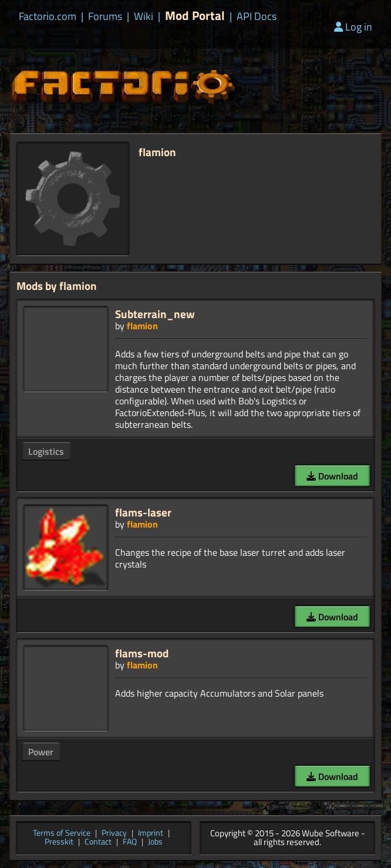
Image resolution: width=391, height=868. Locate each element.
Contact (98, 842)
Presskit (59, 842)
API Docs (257, 16)
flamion (142, 326)
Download (332, 476)
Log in (353, 27)
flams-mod (142, 653)
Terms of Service (62, 834)
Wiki (144, 16)
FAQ (130, 842)
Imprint (151, 834)
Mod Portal (195, 16)
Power (41, 752)
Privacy (114, 834)
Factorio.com (48, 16)
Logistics (46, 451)
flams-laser (143, 512)
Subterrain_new (155, 314)
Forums (105, 16)
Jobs (155, 842)
